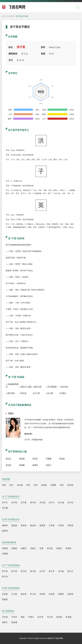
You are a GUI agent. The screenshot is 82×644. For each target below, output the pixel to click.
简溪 (23, 617)
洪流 (28, 485)
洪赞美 (68, 548)
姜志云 (8, 459)
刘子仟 (52, 502)
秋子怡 (5, 576)
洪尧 (4, 485)
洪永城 (20, 485)
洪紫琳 (53, 485)
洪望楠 (5, 554)
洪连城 (70, 485)
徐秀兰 (5, 622)
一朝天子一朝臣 (25, 387)
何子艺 (5, 502)
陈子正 (70, 571)
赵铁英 (5, 531)
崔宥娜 (22, 465)
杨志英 (33, 525)
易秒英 (5, 525)
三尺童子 (63, 393)
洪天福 (50, 548)
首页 (4, 16)
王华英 (52, 525)
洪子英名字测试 (22, 16)
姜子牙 (52, 571)
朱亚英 (24, 525)
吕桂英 (5, 594)
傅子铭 (33, 502)
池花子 (49, 465)
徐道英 (70, 594)
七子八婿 (49, 393)
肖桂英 (52, 594)
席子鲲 (33, 571)
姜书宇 (35, 459)
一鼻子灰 (23, 393)
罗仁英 (33, 594)
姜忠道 (8, 465)
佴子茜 (24, 502)
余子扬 (61, 571)
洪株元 (33, 548)
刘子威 (61, 502)
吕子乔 (42, 571)
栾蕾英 (42, 525)
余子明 (14, 502)
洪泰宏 (59, 548)
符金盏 (68, 617)
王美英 (61, 525)
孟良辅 (59, 617)
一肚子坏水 (64, 387)
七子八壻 (36, 393)
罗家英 (70, 525)
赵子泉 (40, 617)
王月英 (14, 594)
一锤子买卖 (10, 393)
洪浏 (36, 485)
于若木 (14, 617)
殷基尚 (35, 465)
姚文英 (24, 594)
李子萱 (5, 571)
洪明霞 (5, 548)
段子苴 (14, 571)
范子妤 (24, 571)
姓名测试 (11, 16)
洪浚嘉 (44, 485)
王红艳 (5, 617)
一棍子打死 (37, 387)
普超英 (14, 525)
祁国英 (61, 594)
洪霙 (41, 548)
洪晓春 (14, 548)
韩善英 (5, 599)
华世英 (42, 594)
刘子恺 (70, 502)
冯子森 (42, 502)
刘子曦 (5, 508)
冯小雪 (50, 617)
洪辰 (62, 485)
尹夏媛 (49, 459)
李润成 (62, 459)
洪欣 (11, 485)
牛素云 (31, 617)
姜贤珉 (22, 459)
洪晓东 (24, 548)
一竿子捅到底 (51, 387)
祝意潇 (14, 622)
